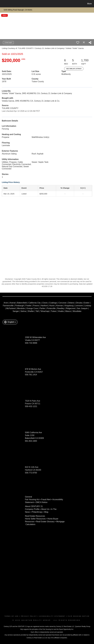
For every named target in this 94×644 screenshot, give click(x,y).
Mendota (21, 308)
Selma (23, 311)
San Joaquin (82, 308)
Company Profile (32, 509)
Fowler (29, 306)
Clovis (45, 303)
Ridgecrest (70, 308)
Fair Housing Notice (79, 616)
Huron (52, 306)
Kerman (60, 306)
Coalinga (53, 303)
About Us (45, 509)
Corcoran (62, 303)
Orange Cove (32, 308)
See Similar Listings (74, 69)
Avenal (13, 303)
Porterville (51, 308)
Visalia (61, 311)
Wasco (68, 311)
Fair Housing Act (32, 499)
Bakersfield (22, 303)
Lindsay (88, 306)
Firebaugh (20, 306)
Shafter (31, 311)
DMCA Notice (41, 502)
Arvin (6, 303)
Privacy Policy (29, 616)
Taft (37, 311)
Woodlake (77, 311)
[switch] (78, 43)
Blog (46, 512)
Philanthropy (37, 512)
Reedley (61, 308)
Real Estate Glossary (45, 522)
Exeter (87, 303)
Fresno (36, 306)
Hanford (44, 306)
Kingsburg (69, 306)
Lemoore (79, 306)
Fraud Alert (46, 499)
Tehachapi (45, 311)
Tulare (54, 311)
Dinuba (79, 303)
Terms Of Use (12, 616)
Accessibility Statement (52, 616)
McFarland (11, 308)
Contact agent (8, 42)
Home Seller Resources (35, 519)
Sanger (16, 311)
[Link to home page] (2, 4)
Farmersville (8, 306)
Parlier (42, 308)
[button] (10, 322)
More (89, 4)
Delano (71, 303)
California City (35, 303)
